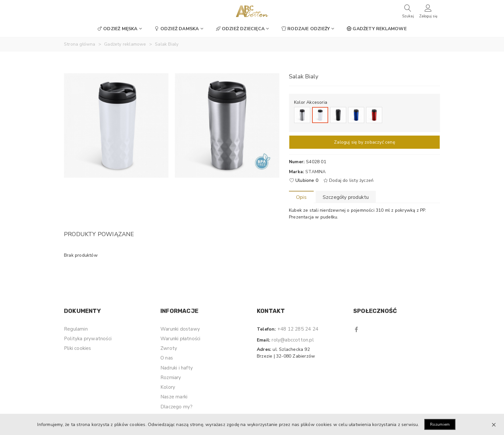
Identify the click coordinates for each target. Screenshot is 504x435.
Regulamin (76, 329)
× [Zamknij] (494, 424)
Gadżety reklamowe (377, 29)
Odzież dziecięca (240, 29)
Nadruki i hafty (177, 368)
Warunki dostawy (180, 329)
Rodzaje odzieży (306, 29)
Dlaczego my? (176, 407)
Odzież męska (117, 29)
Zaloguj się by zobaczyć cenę (364, 142)
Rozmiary (171, 377)
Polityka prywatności (88, 339)
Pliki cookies (78, 348)
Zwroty (169, 348)
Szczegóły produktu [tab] (346, 197)
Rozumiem (440, 424)
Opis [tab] (301, 197)
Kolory (168, 387)
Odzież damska (177, 29)
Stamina (315, 172)
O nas (167, 358)
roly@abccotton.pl (292, 340)
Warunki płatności (180, 339)
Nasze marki (174, 397)
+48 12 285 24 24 (298, 329)
